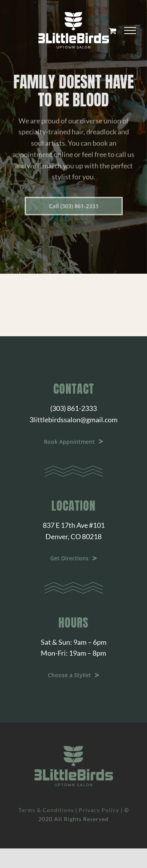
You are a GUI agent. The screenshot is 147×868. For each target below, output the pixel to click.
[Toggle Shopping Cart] (113, 31)
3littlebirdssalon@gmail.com (73, 420)
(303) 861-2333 (73, 408)
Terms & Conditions (46, 810)
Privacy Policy (99, 810)
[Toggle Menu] (130, 30)
